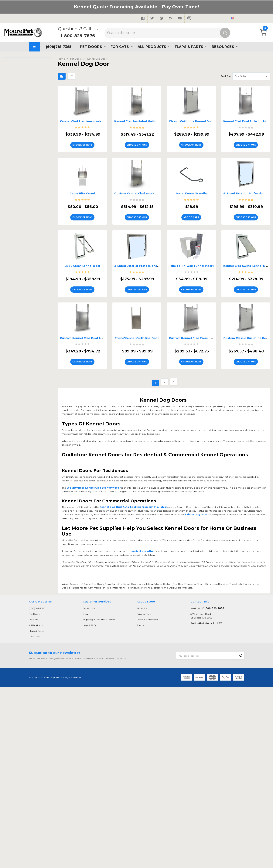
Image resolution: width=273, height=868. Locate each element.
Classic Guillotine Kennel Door (191, 121)
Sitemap (141, 617)
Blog (85, 606)
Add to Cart (191, 213)
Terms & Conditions (147, 611)
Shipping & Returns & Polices (99, 611)
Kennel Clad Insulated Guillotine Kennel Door (148, 121)
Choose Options (82, 143)
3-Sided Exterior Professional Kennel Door (146, 262)
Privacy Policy (145, 606)
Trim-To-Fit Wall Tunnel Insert (191, 262)
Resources (223, 47)
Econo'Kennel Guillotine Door (137, 332)
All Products (152, 47)
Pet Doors (91, 47)
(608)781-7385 (58, 47)
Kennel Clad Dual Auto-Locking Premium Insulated (133, 499)
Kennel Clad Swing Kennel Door (247, 262)
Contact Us (89, 600)
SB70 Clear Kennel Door (82, 262)
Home (61, 59)
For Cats (119, 47)
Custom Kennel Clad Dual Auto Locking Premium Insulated (104, 332)
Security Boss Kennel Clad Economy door (93, 479)
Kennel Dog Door (97, 59)
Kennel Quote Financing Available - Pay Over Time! (136, 7)
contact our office (143, 543)
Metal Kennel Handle (191, 191)
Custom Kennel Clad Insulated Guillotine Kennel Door (154, 191)
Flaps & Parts (189, 47)
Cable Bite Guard (82, 191)
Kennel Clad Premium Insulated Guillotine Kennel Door (101, 121)
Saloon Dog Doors (197, 506)
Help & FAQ (89, 617)
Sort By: (225, 76)
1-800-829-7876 (78, 36)
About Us (142, 600)
